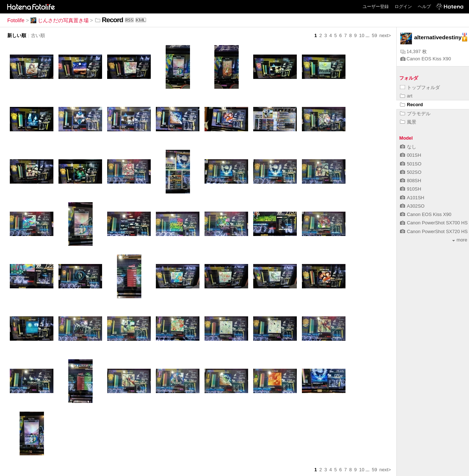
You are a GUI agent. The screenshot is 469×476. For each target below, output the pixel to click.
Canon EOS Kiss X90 (426, 59)
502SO (411, 172)
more (460, 240)
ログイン (403, 7)
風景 (408, 122)
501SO (411, 164)
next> (385, 35)
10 (362, 35)
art (406, 96)
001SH (411, 155)
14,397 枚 (414, 51)
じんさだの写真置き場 (60, 20)
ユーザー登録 (376, 7)
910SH (411, 189)
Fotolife (16, 20)
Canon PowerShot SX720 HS (434, 231)
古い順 (38, 35)
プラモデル (415, 114)
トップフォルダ (420, 87)
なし (408, 147)
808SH (411, 181)
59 (375, 35)
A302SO (412, 206)
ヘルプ (424, 7)
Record (411, 105)
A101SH (412, 198)
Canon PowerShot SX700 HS (434, 223)
